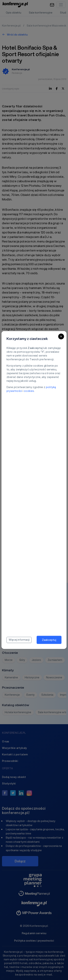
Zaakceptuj (49, 640)
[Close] (61, 336)
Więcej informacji (19, 640)
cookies (29, 391)
